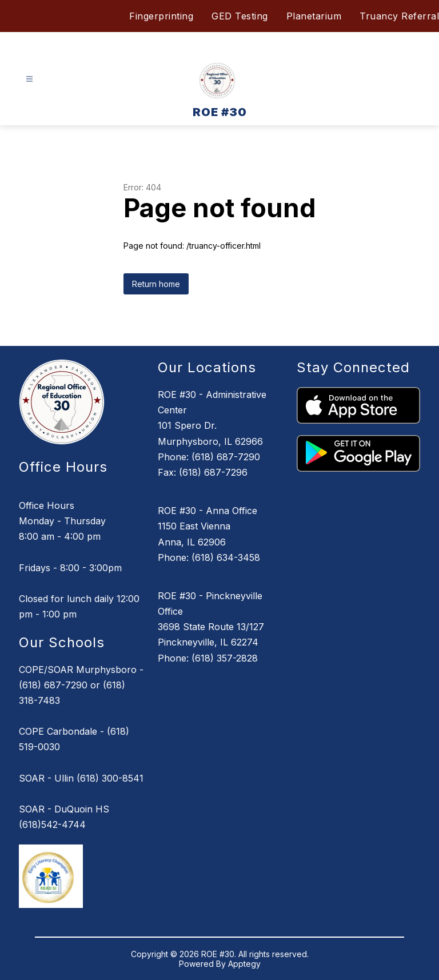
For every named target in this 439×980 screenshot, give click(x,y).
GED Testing (240, 16)
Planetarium (314, 16)
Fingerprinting (161, 16)
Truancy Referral (399, 16)
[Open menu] (29, 79)
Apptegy (244, 964)
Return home (156, 284)
